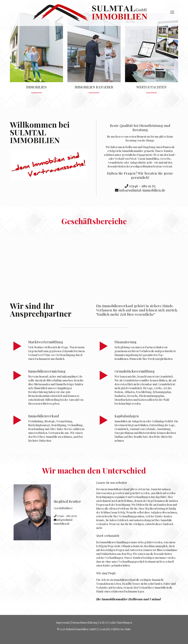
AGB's (103, 623)
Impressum (63, 623)
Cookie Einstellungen (120, 623)
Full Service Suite (121, 629)
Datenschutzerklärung (84, 623)
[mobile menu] (172, 12)
